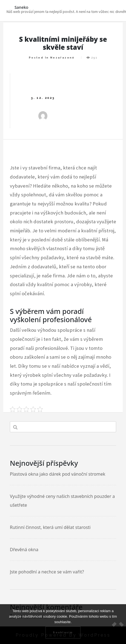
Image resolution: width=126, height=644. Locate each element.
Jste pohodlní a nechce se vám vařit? (47, 572)
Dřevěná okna (24, 550)
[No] (119, 624)
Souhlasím (63, 632)
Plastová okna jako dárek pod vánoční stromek (58, 474)
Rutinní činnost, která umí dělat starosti (50, 527)
